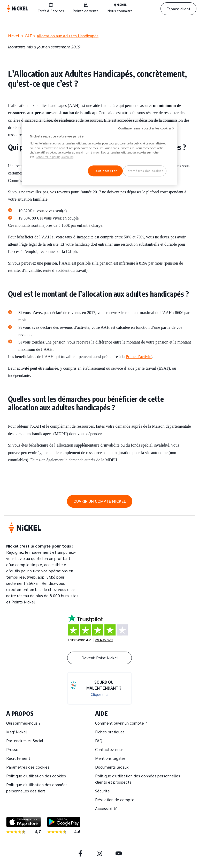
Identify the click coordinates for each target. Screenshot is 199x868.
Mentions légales (110, 758)
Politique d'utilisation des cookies (36, 776)
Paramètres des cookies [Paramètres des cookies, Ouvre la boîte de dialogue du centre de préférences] (145, 171)
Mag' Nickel (17, 732)
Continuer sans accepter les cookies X (146, 128)
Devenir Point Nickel (100, 658)
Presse (12, 749)
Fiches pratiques (110, 732)
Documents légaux (112, 767)
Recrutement (18, 758)
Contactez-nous (109, 749)
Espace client (178, 9)
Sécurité (102, 791)
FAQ (99, 741)
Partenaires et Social (25, 741)
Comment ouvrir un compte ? (121, 723)
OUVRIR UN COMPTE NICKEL (100, 501)
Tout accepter (105, 171)
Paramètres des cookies (28, 767)
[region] (99, 154)
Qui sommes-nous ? (23, 723)
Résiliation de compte (115, 800)
